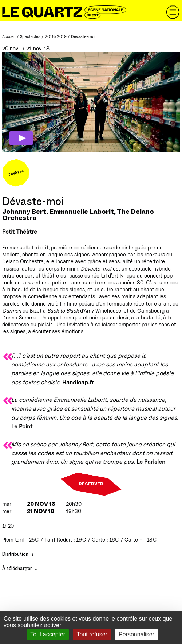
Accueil (9, 36)
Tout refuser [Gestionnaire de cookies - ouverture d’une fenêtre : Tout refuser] (92, 634)
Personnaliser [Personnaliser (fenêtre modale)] (136, 634)
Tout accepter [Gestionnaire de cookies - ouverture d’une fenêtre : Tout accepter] (48, 634)
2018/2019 (56, 36)
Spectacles (30, 36)
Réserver (91, 484)
